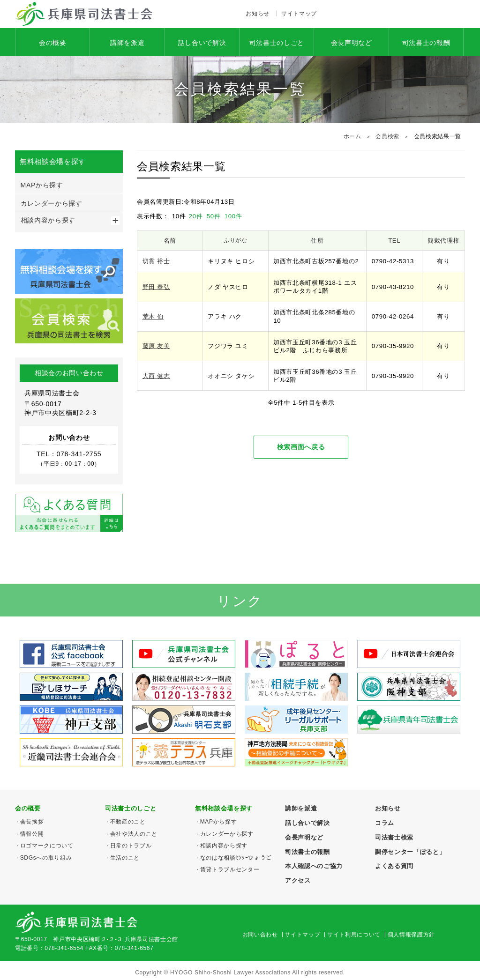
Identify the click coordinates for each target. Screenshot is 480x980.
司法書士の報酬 (426, 43)
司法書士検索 (394, 837)
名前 (170, 241)
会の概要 (53, 43)
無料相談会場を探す (224, 808)
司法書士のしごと (277, 43)
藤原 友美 (156, 346)
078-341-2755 (417, 14)
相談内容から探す (48, 220)
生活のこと (125, 858)
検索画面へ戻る (301, 447)
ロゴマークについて (47, 846)
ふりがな (236, 240)
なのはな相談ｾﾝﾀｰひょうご (236, 858)
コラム (385, 823)
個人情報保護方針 (411, 935)
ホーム (352, 136)
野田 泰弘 (156, 287)
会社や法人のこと (134, 834)
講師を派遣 (127, 43)
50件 (215, 216)
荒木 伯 (153, 316)
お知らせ (258, 14)
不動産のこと (128, 822)
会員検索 (387, 136)
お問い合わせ (260, 935)
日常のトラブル (131, 846)
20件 (197, 216)
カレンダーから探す (52, 203)
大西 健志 (156, 376)
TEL (394, 241)
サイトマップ (299, 14)
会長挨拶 (32, 822)
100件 (233, 216)
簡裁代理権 (443, 241)
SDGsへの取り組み (46, 858)
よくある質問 (394, 866)
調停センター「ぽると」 (410, 852)
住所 (317, 241)
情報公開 (32, 834)
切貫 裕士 (156, 261)
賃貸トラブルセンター (230, 869)
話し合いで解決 (202, 43)
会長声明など (352, 43)
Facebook (334, 14)
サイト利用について (354, 935)
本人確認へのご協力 (314, 866)
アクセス (353, 14)
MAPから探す (42, 185)
